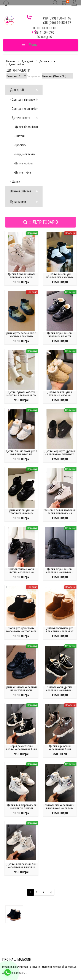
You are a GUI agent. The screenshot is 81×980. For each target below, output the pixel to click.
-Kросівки (20, 145)
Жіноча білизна (21, 191)
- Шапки (15, 182)
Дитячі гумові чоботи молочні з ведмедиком (21, 394)
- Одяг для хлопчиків (23, 109)
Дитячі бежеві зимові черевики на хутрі (21, 276)
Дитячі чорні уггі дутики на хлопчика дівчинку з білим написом (60, 454)
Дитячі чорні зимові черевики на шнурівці (60, 571)
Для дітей (17, 90)
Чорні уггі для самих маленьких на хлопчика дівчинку (21, 631)
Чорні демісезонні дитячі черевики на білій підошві (21, 749)
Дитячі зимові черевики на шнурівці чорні (21, 689)
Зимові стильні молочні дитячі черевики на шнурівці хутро (60, 513)
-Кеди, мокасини (25, 154)
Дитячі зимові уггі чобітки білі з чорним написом (60, 277)
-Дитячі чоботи (24, 163)
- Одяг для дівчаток (23, 100)
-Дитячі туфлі (22, 172)
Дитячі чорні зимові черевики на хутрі (60, 335)
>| (51, 892)
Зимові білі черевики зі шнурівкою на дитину (60, 807)
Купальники (18, 202)
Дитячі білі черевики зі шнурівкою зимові (21, 807)
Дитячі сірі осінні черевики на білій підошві (60, 749)
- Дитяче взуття (20, 118)
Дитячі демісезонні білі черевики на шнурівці (21, 866)
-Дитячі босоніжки (26, 127)
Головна (11, 61)
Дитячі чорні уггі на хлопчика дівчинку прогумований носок (21, 513)
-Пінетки (19, 136)
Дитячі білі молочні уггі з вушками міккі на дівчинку (21, 454)
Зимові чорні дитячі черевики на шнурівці (60, 689)
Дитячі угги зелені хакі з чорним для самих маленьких (21, 336)
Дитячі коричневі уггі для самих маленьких (60, 630)
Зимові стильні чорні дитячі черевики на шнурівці (21, 572)
